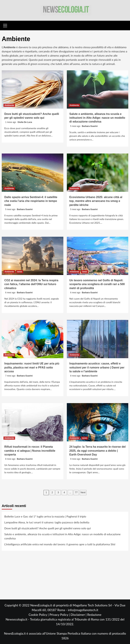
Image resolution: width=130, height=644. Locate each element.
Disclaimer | (79, 615)
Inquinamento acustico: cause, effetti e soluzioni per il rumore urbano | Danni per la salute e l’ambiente (97, 367)
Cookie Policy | (39, 615)
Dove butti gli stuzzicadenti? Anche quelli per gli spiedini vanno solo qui (48, 528)
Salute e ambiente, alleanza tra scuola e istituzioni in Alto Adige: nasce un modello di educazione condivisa (97, 118)
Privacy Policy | (60, 615)
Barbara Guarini (90, 126)
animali (110, 64)
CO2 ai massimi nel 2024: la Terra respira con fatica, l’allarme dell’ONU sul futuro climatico (31, 284)
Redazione (94, 615)
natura (96, 64)
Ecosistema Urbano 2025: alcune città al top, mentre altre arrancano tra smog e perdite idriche (96, 201)
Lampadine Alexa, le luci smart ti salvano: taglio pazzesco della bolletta (47, 522)
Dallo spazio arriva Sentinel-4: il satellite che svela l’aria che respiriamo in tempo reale (31, 201)
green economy (40, 64)
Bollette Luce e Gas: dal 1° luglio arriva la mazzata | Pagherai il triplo (45, 516)
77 (76, 492)
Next (83, 492)
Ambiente (9, 105)
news (20, 272)
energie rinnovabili (100, 60)
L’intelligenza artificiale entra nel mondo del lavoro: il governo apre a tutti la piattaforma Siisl (60, 544)
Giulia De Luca (25, 122)
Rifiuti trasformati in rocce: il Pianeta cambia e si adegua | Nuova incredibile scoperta (30, 451)
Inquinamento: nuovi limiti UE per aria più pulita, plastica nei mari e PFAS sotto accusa (32, 367)
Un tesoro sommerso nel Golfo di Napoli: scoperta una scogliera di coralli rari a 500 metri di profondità (97, 284)
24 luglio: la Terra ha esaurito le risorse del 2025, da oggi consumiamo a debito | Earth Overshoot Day (98, 451)
